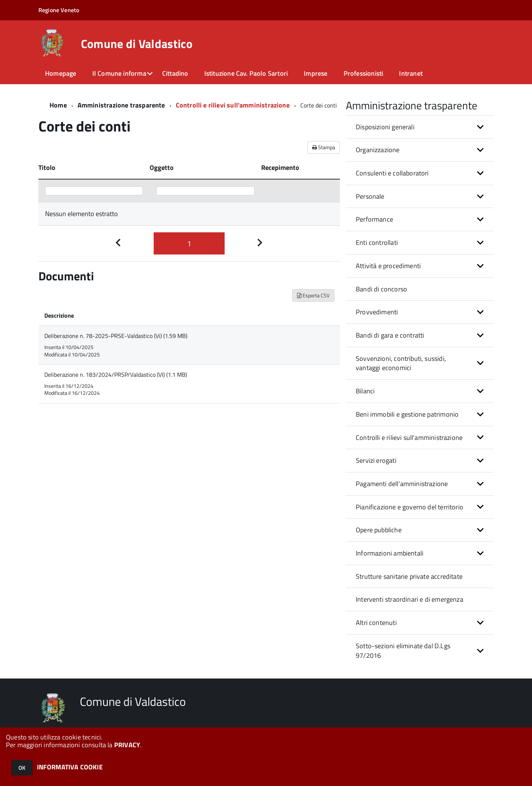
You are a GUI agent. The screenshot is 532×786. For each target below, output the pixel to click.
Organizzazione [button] (378, 150)
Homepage (61, 73)
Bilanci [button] (365, 391)
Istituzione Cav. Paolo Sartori (246, 73)
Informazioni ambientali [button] (390, 553)
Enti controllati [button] (377, 242)
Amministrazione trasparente (121, 105)
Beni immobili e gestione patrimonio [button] (407, 414)
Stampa (324, 147)
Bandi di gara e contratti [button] (390, 335)
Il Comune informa (119, 73)
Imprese (316, 73)
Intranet (411, 73)
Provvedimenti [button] (377, 312)
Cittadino (175, 73)
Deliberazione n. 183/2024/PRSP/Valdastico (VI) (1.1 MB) (116, 375)
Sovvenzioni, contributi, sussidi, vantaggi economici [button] (401, 363)
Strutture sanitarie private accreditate (409, 576)
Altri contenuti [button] (376, 623)
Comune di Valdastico (137, 44)
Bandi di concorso (381, 289)
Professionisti (364, 73)
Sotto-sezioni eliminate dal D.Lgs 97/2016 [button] (403, 651)
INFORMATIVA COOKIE (70, 767)
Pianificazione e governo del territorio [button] (410, 507)
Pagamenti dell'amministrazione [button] (402, 484)
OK (22, 768)
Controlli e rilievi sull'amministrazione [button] (409, 438)
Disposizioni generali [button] (385, 127)
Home (58, 105)
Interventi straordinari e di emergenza (410, 599)
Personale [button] (370, 196)
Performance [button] (374, 219)
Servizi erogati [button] (376, 460)
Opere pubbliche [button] (379, 530)
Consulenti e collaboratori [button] (392, 173)
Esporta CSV (313, 295)
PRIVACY (127, 745)
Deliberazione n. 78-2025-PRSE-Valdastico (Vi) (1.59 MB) (116, 336)
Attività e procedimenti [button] (388, 266)
